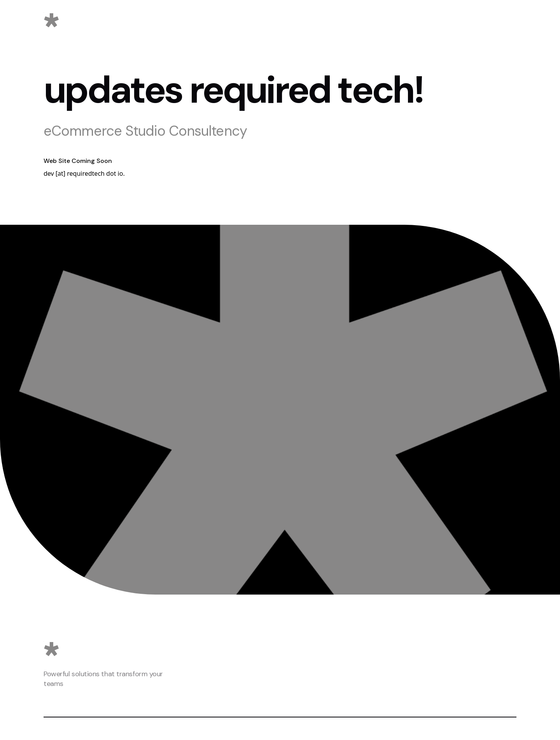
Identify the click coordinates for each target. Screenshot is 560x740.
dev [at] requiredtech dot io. (84, 173)
